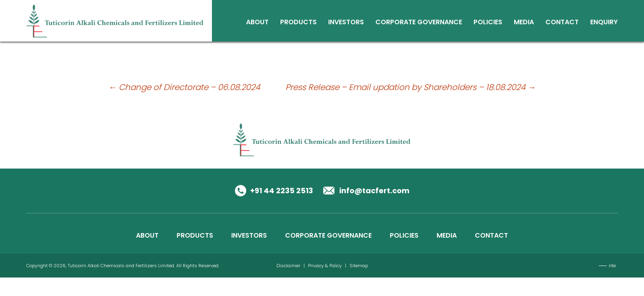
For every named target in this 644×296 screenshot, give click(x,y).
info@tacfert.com (374, 191)
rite (612, 266)
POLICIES (404, 235)
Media (524, 23)
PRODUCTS (195, 235)
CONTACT (491, 235)
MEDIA (447, 235)
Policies (488, 23)
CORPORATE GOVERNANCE (328, 235)
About (257, 23)
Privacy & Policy (325, 266)
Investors (346, 23)
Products (298, 23)
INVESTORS (249, 235)
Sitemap (359, 266)
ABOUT (147, 235)
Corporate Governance (419, 23)
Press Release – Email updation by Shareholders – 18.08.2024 (411, 87)
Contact (562, 23)
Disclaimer (288, 266)
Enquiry (604, 23)
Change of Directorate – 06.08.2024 (184, 87)
